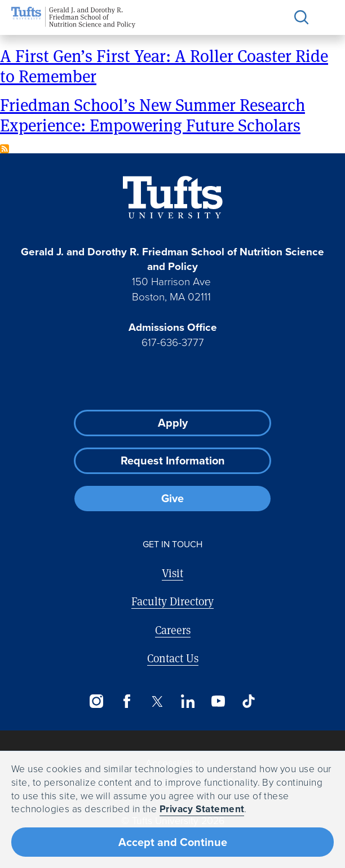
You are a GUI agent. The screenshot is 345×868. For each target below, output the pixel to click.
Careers (173, 630)
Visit (172, 573)
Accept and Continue (173, 842)
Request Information (173, 460)
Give (172, 498)
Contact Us (173, 658)
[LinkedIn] (188, 701)
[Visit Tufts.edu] (173, 198)
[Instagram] (96, 701)
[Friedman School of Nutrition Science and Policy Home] (73, 17)
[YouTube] (218, 701)
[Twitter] (157, 701)
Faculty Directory (172, 601)
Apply (173, 423)
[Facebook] (127, 701)
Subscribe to (5, 149)
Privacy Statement (202, 809)
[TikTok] (249, 701)
